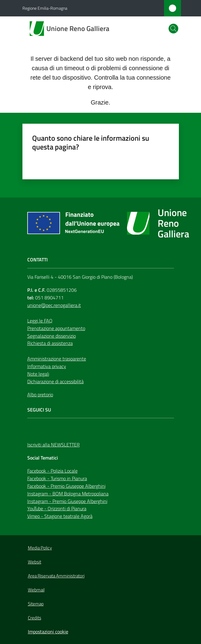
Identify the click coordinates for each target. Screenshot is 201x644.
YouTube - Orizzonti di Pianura (57, 508)
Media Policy (40, 548)
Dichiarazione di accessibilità (55, 381)
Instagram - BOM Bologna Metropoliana (68, 494)
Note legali (38, 374)
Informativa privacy (47, 366)
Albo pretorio (40, 394)
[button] (173, 29)
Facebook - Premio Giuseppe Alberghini (66, 486)
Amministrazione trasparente (57, 359)
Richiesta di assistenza (50, 343)
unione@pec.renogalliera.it (54, 305)
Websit (35, 562)
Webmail (36, 590)
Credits (35, 618)
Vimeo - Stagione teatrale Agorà (60, 516)
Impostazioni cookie (48, 632)
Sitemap (36, 604)
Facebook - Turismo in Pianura (57, 478)
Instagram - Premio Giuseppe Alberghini (67, 501)
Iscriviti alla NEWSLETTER (54, 445)
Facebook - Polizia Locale (52, 471)
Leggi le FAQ (40, 321)
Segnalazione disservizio (52, 336)
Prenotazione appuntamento (56, 328)
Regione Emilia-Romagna (45, 8)
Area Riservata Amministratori (56, 576)
